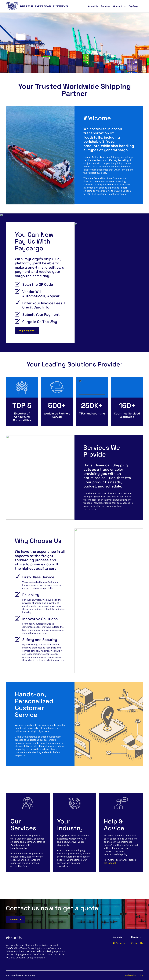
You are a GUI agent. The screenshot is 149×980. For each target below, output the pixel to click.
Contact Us (119, 6)
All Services (119, 943)
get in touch (110, 863)
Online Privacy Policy (134, 975)
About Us (93, 6)
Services (106, 6)
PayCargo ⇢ (135, 6)
